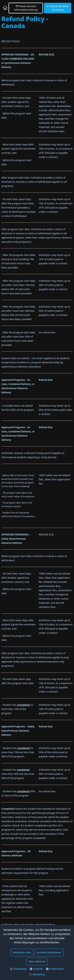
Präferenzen (55, 969)
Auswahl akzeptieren (49, 952)
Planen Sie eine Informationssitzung (26, 8)
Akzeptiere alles (22, 952)
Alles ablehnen (37, 961)
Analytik (36, 969)
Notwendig (18, 969)
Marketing (37, 974)
